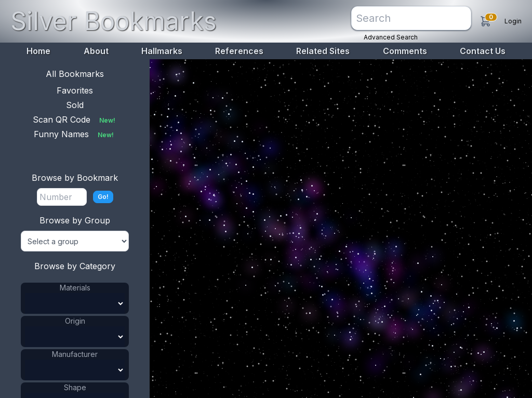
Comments (405, 51)
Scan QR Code (75, 120)
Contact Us (483, 51)
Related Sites (323, 51)
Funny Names (75, 134)
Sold (75, 105)
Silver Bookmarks (114, 21)
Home (38, 51)
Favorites (75, 90)
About (96, 51)
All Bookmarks (75, 74)
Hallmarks (162, 51)
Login (513, 21)
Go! (103, 197)
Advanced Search (391, 37)
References (239, 51)
